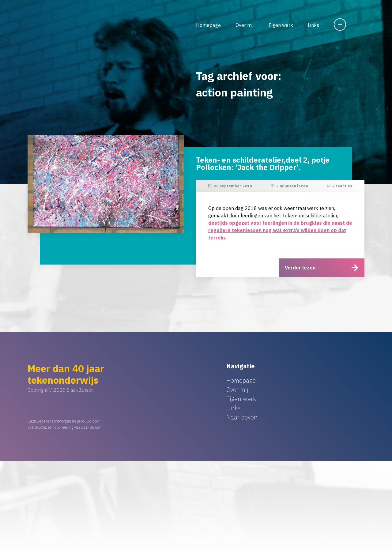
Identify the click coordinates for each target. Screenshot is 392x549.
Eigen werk (281, 25)
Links (313, 25)
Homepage (208, 25)
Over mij (245, 25)
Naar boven (242, 417)
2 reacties (342, 186)
